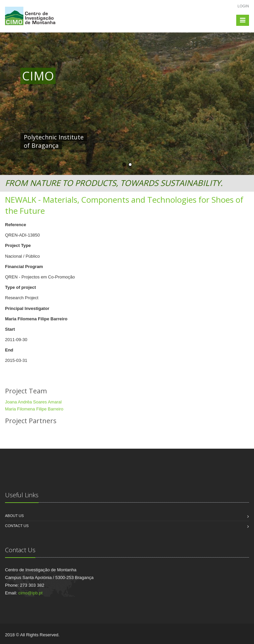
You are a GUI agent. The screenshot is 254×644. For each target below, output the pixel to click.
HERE (160, 137)
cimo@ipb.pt (30, 593)
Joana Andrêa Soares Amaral (33, 402)
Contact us (17, 526)
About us (14, 516)
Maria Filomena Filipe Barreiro (34, 409)
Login (243, 6)
